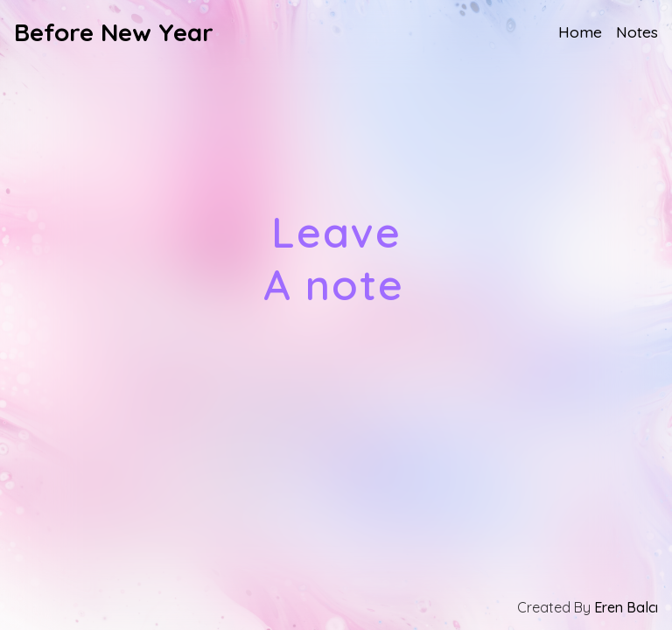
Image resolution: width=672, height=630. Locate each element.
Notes (637, 31)
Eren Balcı (626, 607)
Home (580, 31)
